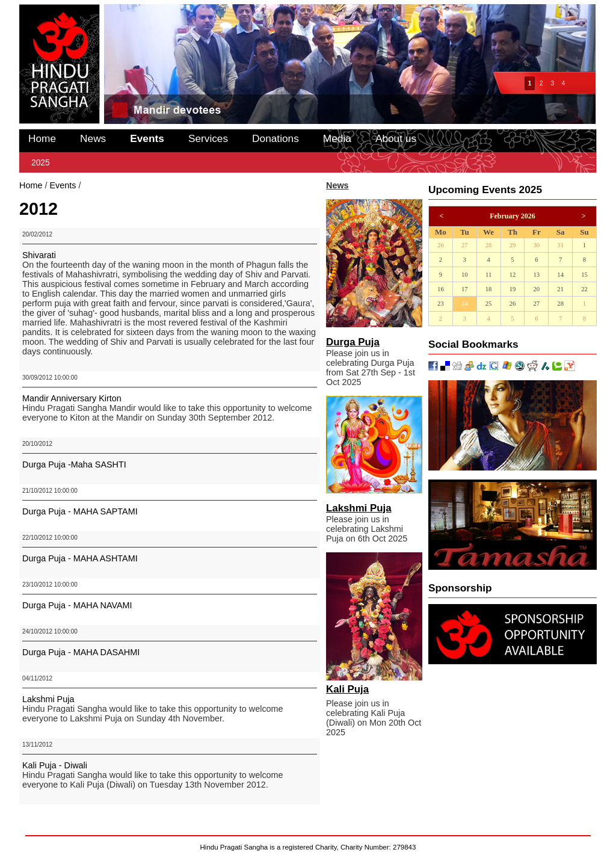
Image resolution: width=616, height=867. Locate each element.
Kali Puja (347, 689)
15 (584, 275)
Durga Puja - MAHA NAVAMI (77, 605)
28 (489, 245)
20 (536, 289)
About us (396, 138)
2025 (41, 162)
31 (560, 245)
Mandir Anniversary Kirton (72, 398)
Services (208, 138)
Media (337, 138)
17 (465, 289)
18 (489, 289)
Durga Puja (353, 342)
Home (42, 138)
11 (488, 275)
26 (441, 245)
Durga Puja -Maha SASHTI (74, 464)
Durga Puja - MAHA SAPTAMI (80, 511)
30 (536, 245)
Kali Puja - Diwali (55, 765)
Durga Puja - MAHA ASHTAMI (80, 558)
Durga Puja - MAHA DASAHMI (81, 652)
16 (441, 289)
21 (560, 289)
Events (147, 138)
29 (513, 245)
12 (513, 275)
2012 (93, 185)
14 (560, 275)
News (93, 138)
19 (513, 289)
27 (465, 245)
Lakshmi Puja (48, 699)
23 (441, 304)
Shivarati (39, 255)
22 (584, 289)
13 (536, 275)
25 (489, 304)
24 (465, 304)
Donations (276, 138)
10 (465, 275)
